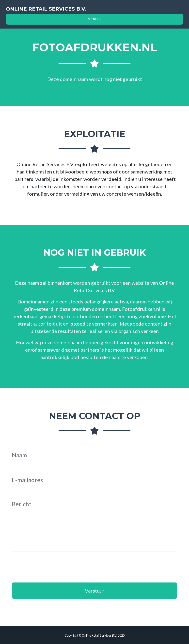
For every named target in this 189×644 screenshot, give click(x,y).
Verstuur (95, 591)
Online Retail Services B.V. (46, 9)
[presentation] (49, 567)
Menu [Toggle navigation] (94, 19)
